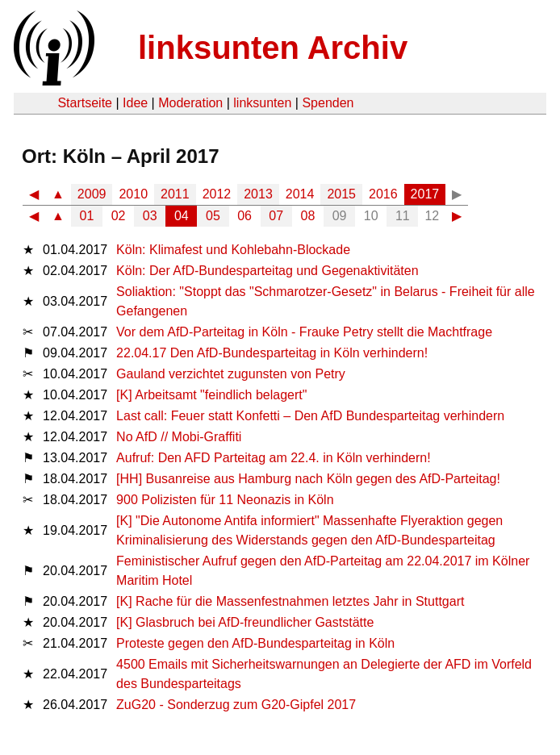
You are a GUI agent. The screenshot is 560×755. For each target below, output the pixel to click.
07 (276, 216)
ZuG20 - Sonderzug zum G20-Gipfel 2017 (236, 705)
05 (213, 216)
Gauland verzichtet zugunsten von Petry (231, 374)
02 (119, 216)
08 (308, 216)
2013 (258, 194)
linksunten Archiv (273, 48)
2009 (92, 194)
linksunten (262, 103)
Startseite (85, 103)
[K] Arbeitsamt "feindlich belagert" (211, 395)
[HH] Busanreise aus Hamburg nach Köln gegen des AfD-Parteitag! (308, 479)
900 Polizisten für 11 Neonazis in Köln (225, 500)
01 (87, 216)
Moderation (190, 103)
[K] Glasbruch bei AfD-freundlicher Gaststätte (245, 622)
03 (150, 216)
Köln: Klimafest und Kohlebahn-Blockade (233, 250)
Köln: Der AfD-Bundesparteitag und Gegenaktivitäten (267, 271)
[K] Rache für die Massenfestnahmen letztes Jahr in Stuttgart (290, 601)
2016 (383, 194)
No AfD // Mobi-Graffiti (179, 437)
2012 (217, 194)
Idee (135, 103)
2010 (133, 194)
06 (244, 216)
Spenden (328, 103)
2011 (175, 194)
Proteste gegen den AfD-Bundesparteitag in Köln (255, 643)
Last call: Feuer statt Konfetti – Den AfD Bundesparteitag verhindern (310, 416)
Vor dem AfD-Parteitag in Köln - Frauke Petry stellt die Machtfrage (304, 332)
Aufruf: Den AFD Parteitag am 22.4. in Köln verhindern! (274, 458)
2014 (300, 194)
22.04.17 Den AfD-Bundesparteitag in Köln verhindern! (272, 353)
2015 (341, 194)
